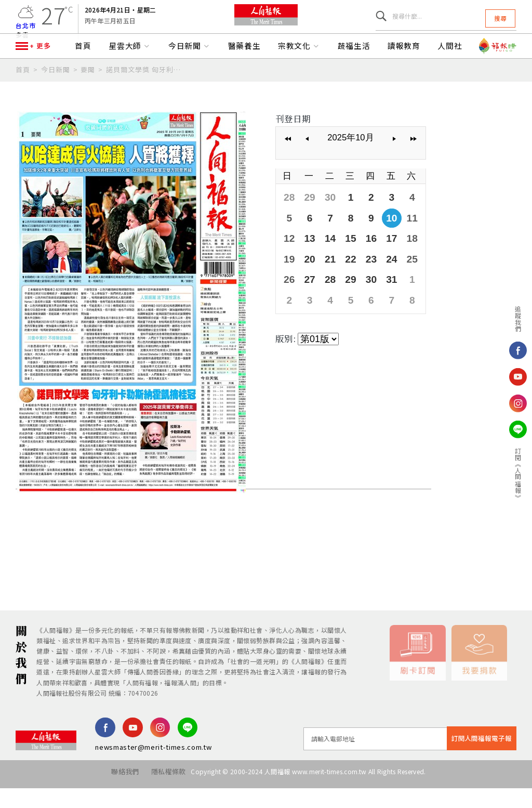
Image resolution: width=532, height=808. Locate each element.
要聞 (88, 95)
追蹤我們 (518, 319)
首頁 (83, 72)
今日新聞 (190, 72)
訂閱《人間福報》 (518, 474)
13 (307, 258)
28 (288, 221)
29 (307, 221)
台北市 (26, 31)
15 (344, 258)
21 (325, 276)
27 (307, 295)
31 (381, 295)
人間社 (450, 72)
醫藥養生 (245, 72)
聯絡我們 (115, 796)
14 (325, 258)
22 (344, 276)
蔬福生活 (354, 72)
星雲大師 (130, 72)
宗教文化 (299, 72)
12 (288, 258)
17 (381, 258)
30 (325, 221)
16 (362, 258)
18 (400, 258)
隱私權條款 (163, 796)
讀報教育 (404, 72)
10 (381, 239)
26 (288, 295)
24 (381, 276)
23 (362, 276)
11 (400, 239)
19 (288, 276)
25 (400, 276)
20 (307, 276)
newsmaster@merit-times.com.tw (153, 772)
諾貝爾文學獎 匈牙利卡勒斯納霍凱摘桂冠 (147, 95)
